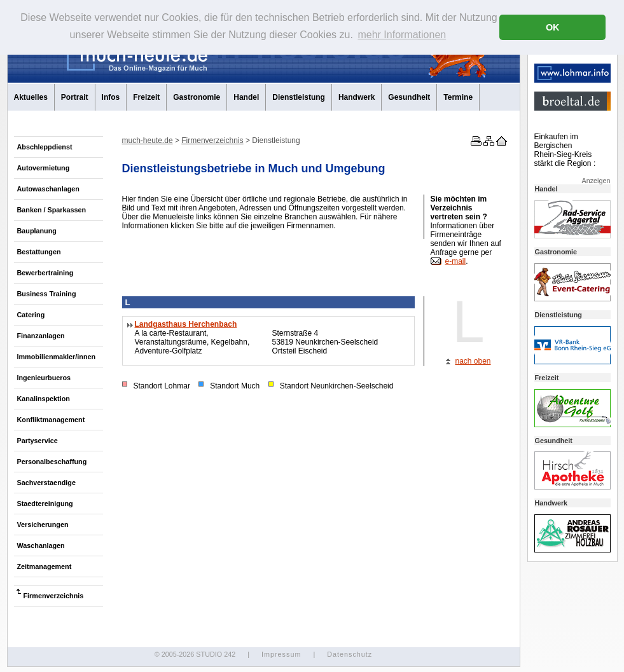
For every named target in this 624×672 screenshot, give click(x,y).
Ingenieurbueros (44, 378)
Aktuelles (31, 97)
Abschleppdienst (45, 147)
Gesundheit (409, 97)
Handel (246, 97)
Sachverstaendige (46, 483)
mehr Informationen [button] (402, 35)
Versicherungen (43, 525)
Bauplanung (37, 231)
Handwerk (357, 97)
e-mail (456, 261)
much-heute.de (148, 141)
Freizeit (146, 97)
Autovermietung (44, 168)
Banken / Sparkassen (52, 210)
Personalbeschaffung (52, 462)
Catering (31, 315)
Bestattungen (39, 252)
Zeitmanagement (45, 566)
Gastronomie (197, 97)
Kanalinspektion (44, 399)
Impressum (281, 654)
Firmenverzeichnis (54, 596)
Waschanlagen (41, 545)
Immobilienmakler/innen (57, 357)
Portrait (75, 97)
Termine (458, 97)
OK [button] (553, 27)
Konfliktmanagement (51, 420)
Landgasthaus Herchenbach (186, 324)
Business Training (47, 294)
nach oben (473, 361)
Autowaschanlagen (48, 189)
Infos (111, 97)
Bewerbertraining (45, 273)
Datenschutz (350, 654)
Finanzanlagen (41, 336)
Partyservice (38, 441)
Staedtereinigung (45, 504)
